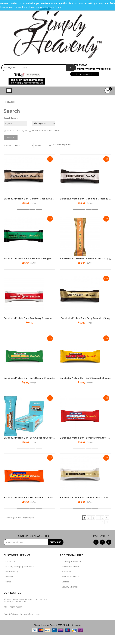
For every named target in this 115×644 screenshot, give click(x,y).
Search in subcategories (16, 130)
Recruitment (67, 572)
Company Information (72, 561)
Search (11, 102)
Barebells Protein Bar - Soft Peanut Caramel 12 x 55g (33, 498)
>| (107, 522)
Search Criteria (11, 118)
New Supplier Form (70, 566)
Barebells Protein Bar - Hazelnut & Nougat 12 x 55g (32, 258)
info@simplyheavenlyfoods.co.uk (91, 69)
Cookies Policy (53, 7)
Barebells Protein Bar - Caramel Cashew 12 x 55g (31, 199)
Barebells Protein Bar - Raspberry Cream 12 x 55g (31, 318)
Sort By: (8, 146)
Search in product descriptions (44, 130)
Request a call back (71, 577)
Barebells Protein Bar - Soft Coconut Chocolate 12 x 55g (35, 438)
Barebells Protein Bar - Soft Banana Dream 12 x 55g (32, 378)
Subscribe (56, 542)
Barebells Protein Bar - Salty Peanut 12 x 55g (86, 318)
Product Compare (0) (62, 144)
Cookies (65, 582)
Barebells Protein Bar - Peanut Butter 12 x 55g (86, 258)
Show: (38, 146)
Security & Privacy (70, 587)
